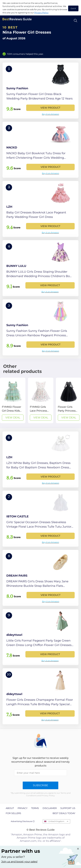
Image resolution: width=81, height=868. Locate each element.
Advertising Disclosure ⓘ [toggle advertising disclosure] (23, 821)
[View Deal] (13, 400)
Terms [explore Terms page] (35, 808)
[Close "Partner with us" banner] (78, 849)
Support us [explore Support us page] (68, 808)
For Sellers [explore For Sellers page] (13, 813)
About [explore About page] (10, 808)
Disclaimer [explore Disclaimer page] (50, 808)
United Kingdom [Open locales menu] (56, 821)
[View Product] (40, 91)
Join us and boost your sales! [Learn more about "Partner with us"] (19, 862)
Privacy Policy (41, 13)
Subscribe (40, 785)
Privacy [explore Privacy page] (23, 808)
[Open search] (76, 21)
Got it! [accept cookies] (73, 8)
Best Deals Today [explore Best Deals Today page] (64, 813)
